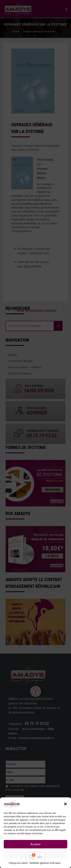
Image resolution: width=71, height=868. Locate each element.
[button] (65, 804)
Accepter (36, 844)
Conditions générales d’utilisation (45, 863)
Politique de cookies (18, 863)
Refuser (36, 855)
